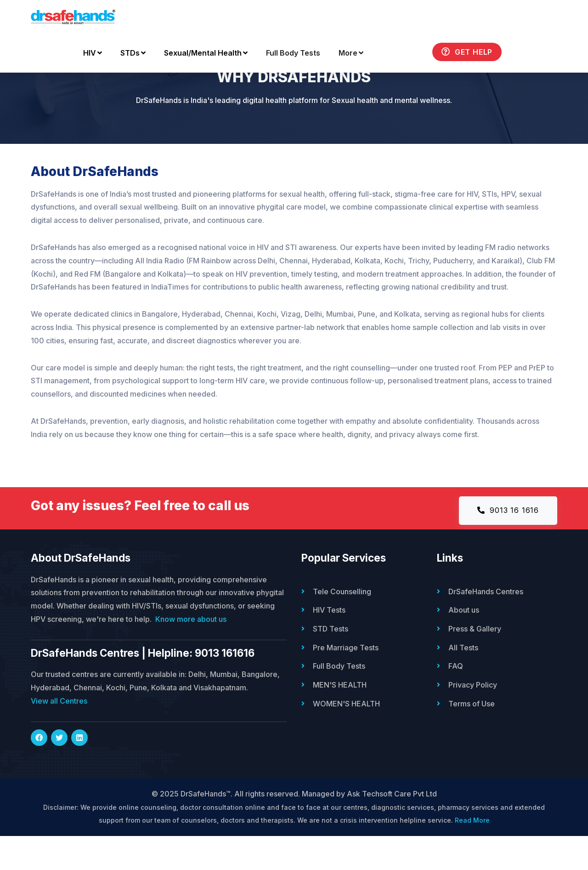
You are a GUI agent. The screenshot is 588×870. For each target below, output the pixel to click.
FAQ (456, 699)
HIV (93, 53)
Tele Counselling (342, 625)
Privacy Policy (473, 717)
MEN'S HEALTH (340, 717)
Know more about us (191, 653)
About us (464, 644)
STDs (133, 53)
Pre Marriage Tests (346, 681)
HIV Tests (329, 644)
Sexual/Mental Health (206, 53)
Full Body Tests (293, 53)
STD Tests (331, 662)
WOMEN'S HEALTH (346, 736)
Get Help (467, 52)
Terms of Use (472, 736)
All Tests (463, 681)
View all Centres (59, 735)
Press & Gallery (475, 662)
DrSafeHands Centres (486, 625)
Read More (472, 855)
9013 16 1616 (508, 545)
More (351, 53)
